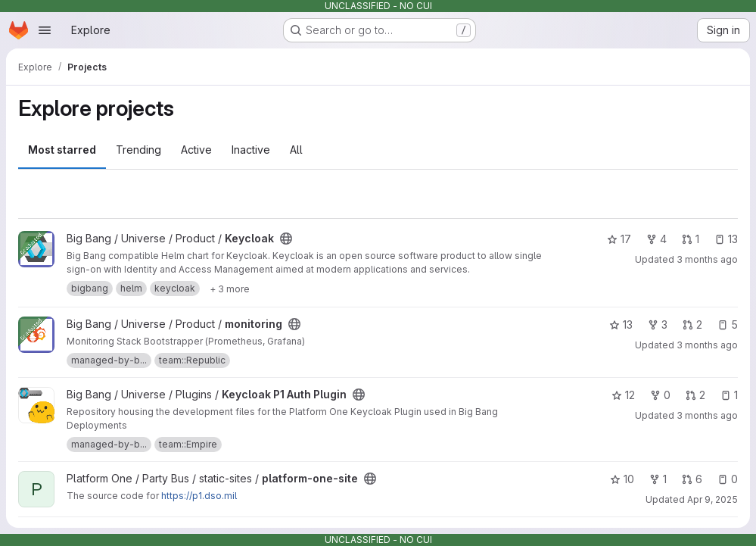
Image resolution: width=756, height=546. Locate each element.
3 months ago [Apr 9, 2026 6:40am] (707, 259)
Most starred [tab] (62, 150)
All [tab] (296, 150)
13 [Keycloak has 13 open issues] (726, 239)
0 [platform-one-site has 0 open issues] (728, 479)
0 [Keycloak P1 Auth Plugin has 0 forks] (660, 395)
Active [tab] (196, 150)
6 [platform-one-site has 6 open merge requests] (692, 479)
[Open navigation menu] (45, 30)
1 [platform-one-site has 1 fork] (658, 479)
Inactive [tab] (251, 150)
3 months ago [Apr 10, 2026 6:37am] (707, 345)
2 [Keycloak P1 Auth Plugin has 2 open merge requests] (695, 395)
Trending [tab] (138, 150)
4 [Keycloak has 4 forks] (656, 239)
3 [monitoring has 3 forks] (658, 324)
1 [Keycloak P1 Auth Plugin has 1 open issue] (729, 395)
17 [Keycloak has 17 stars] (619, 239)
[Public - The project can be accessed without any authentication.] (286, 239)
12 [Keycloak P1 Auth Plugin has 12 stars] (623, 395)
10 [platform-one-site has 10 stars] (622, 479)
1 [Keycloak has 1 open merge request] (691, 239)
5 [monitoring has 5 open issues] (728, 324)
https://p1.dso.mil (199, 496)
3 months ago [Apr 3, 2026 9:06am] (707, 415)
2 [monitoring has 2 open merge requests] (692, 324)
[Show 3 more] (230, 289)
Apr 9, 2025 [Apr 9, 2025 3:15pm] (712, 499)
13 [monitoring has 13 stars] (621, 324)
